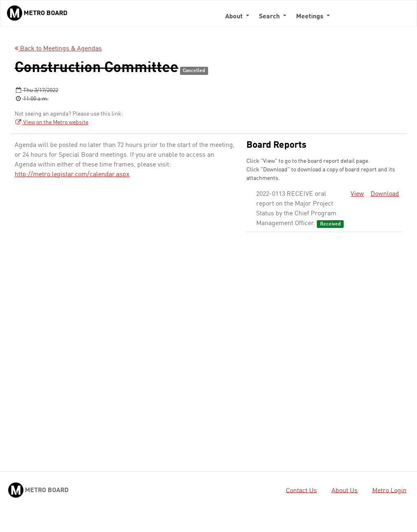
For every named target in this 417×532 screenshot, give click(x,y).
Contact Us (301, 490)
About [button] (235, 17)
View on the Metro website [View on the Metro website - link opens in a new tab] (52, 123)
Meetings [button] (311, 17)
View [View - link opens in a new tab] (357, 194)
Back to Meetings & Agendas (58, 49)
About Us (345, 490)
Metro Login (389, 490)
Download (385, 194)
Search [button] (270, 17)
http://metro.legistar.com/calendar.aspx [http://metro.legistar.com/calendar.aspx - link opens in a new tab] (72, 175)
